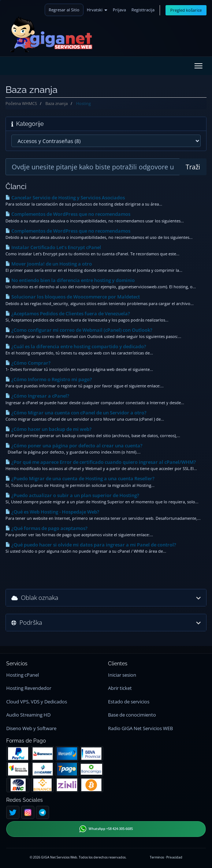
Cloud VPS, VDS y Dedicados (37, 702)
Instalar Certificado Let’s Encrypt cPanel (53, 247)
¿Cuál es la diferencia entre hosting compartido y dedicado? (76, 346)
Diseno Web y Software (31, 728)
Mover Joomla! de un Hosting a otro (49, 264)
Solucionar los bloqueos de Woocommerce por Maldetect (73, 297)
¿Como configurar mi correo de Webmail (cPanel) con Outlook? (79, 330)
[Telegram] (42, 812)
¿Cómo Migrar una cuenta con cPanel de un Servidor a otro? (76, 413)
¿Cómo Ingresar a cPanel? (37, 396)
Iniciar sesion (122, 675)
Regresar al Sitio (64, 10)
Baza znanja (57, 103)
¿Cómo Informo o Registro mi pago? (49, 379)
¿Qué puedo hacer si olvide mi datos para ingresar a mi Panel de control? (91, 545)
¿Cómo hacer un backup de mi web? (49, 429)
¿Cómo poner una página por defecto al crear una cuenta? (74, 446)
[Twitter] (13, 812)
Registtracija (143, 10)
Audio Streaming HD (28, 715)
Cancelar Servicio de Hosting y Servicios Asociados (65, 198)
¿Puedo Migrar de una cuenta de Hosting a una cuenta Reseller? (80, 478)
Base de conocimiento (132, 715)
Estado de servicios (129, 702)
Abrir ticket (120, 688)
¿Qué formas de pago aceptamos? (47, 528)
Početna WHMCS (21, 103)
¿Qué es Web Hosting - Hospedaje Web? (52, 512)
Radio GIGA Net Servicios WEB (140, 728)
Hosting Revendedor (29, 688)
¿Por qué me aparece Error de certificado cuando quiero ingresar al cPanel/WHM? (101, 462)
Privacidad (174, 857)
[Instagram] (28, 812)
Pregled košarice (186, 10)
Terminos (157, 857)
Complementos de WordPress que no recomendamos (68, 214)
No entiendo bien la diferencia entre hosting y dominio (70, 280)
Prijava (119, 10)
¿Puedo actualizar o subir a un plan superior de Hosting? (72, 495)
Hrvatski (97, 10)
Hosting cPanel (23, 675)
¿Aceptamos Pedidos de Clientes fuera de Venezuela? (68, 313)
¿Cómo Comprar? (28, 363)
